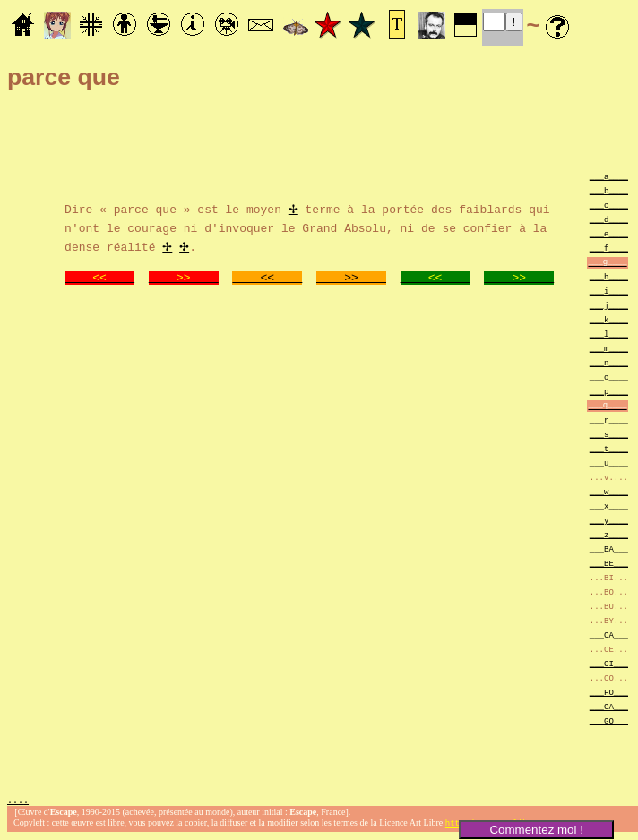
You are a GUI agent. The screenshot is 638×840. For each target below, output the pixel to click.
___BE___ (609, 563)
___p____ (609, 391)
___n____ (609, 362)
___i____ (609, 291)
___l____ (609, 334)
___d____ (609, 219)
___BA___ (609, 549)
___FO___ (609, 692)
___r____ (609, 420)
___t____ (609, 448)
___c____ (609, 205)
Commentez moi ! (536, 830)
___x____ (609, 506)
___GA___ (609, 706)
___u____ (609, 463)
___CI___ (609, 663)
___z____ (609, 534)
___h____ (609, 276)
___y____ (609, 520)
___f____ (609, 248)
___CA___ (609, 634)
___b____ (609, 190)
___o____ (609, 377)
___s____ (609, 434)
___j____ (609, 305)
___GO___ (609, 720)
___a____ (609, 176)
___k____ (609, 319)
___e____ (609, 233)
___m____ (609, 348)
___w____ (609, 491)
